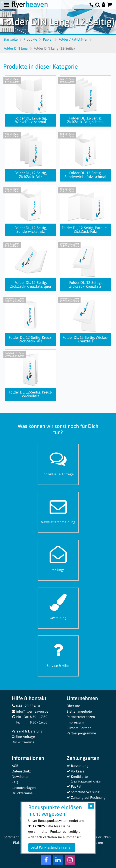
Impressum (75, 722)
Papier (48, 39)
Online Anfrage (23, 737)
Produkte (30, 39)
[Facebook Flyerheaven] (46, 861)
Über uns (73, 706)
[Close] (91, 806)
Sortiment (11, 837)
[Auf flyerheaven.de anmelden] (104, 5)
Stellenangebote (79, 711)
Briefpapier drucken (96, 837)
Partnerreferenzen (81, 717)
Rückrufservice (23, 742)
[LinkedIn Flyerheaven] (58, 861)
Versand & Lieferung (27, 731)
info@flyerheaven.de (30, 711)
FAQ (15, 782)
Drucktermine (22, 793)
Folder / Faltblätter (73, 39)
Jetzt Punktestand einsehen (52, 847)
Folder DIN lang (16, 48)
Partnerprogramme (81, 733)
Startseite (11, 39)
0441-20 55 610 (26, 706)
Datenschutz (21, 771)
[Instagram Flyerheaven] (70, 861)
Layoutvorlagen (24, 788)
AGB (15, 766)
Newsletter (20, 777)
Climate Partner (79, 728)
